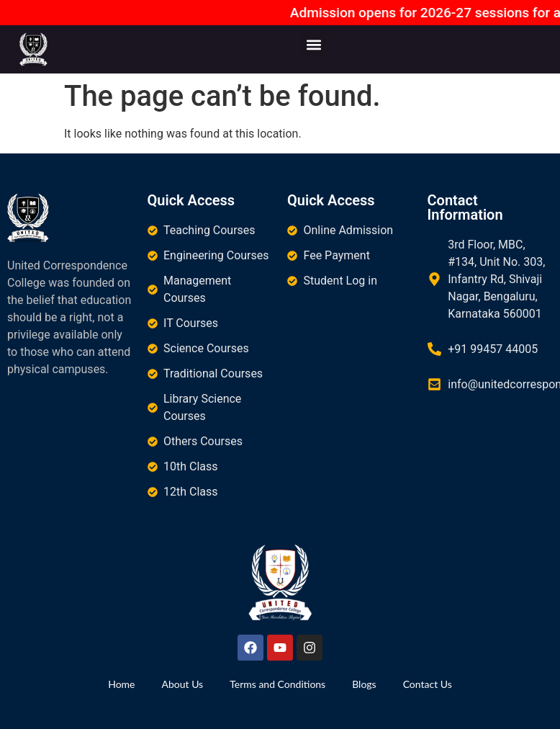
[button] (313, 44)
